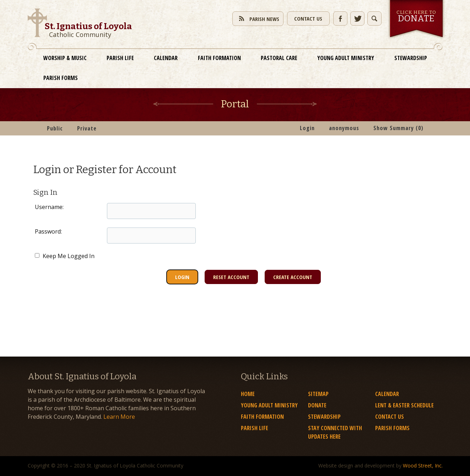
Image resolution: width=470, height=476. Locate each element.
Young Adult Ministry (346, 58)
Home (248, 394)
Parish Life (120, 58)
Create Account (293, 277)
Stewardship (411, 58)
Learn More (119, 417)
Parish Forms (61, 78)
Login (307, 128)
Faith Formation (219, 58)
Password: (48, 231)
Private (87, 128)
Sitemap (318, 394)
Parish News (258, 18)
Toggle (374, 18)
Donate (317, 405)
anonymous (344, 128)
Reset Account (231, 277)
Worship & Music (65, 58)
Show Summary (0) (398, 128)
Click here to (416, 17)
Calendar (166, 58)
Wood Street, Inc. (423, 466)
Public (55, 128)
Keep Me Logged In (65, 256)
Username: (49, 207)
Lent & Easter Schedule (404, 405)
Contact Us (308, 18)
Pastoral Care (279, 58)
